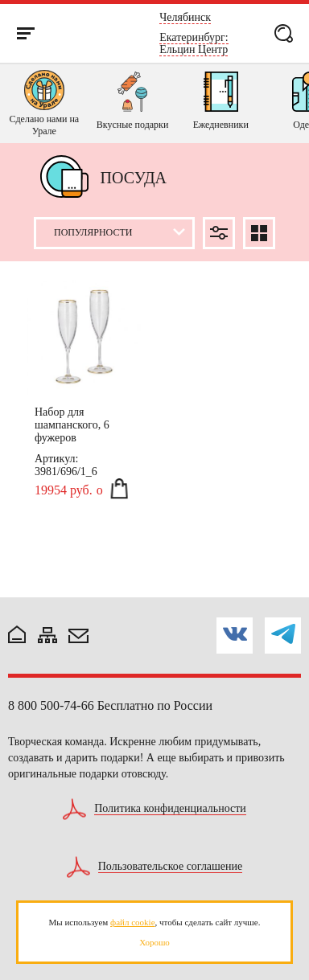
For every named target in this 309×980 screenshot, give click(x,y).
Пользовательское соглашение (171, 867)
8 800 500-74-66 (51, 705)
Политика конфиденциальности (170, 809)
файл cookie (132, 922)
